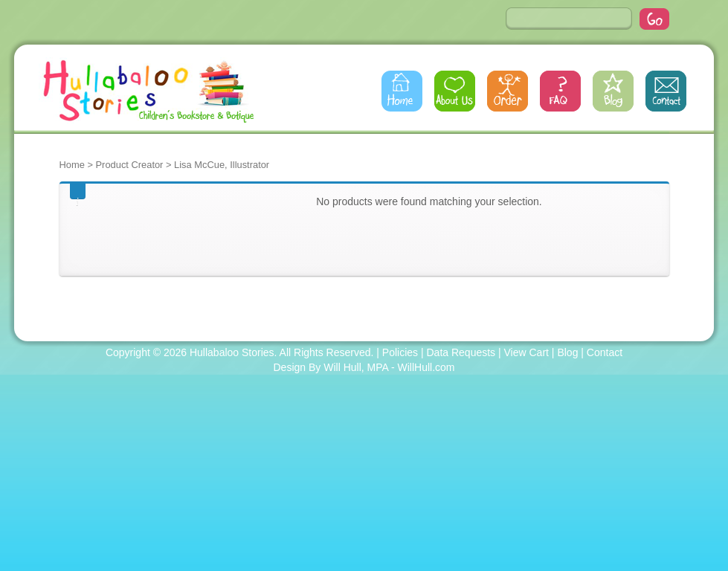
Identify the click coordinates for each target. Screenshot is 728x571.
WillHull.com (426, 367)
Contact (666, 91)
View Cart (526, 352)
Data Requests (461, 352)
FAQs (560, 91)
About (455, 91)
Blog (613, 91)
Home (402, 91)
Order (508, 91)
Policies (400, 352)
